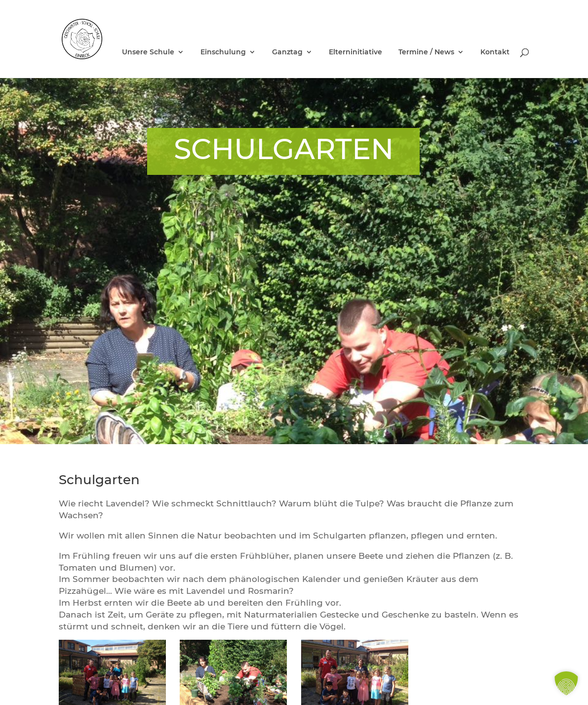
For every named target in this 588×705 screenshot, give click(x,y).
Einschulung (223, 52)
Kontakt (495, 52)
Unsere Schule (148, 52)
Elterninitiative (355, 52)
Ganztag (287, 52)
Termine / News (426, 52)
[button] (566, 683)
